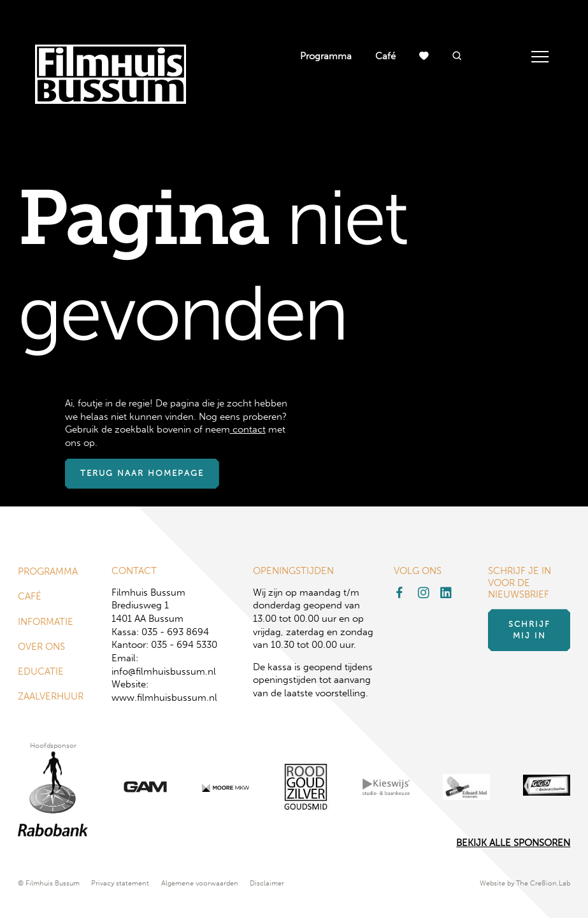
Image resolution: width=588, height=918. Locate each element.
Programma (326, 56)
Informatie (46, 622)
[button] (457, 57)
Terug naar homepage (142, 473)
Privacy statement (120, 883)
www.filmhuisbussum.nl (164, 698)
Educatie (41, 671)
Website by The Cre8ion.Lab (525, 883)
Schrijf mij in (529, 630)
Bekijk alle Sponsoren (513, 843)
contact (248, 429)
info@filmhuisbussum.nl (164, 671)
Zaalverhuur (51, 696)
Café (385, 56)
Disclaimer (267, 883)
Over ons (41, 647)
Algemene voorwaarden (200, 883)
